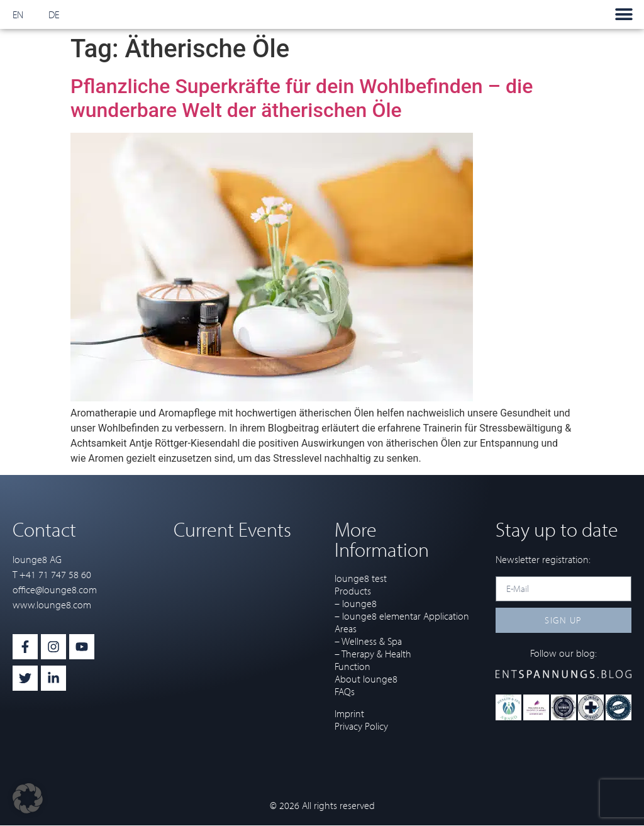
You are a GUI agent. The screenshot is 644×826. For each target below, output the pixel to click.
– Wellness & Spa (368, 641)
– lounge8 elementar (378, 616)
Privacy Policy (361, 726)
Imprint (349, 713)
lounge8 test (361, 578)
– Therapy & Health (373, 654)
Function (353, 666)
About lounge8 (366, 679)
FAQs (345, 691)
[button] (624, 15)
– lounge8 (356, 603)
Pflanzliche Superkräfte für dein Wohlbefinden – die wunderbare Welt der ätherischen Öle (302, 98)
